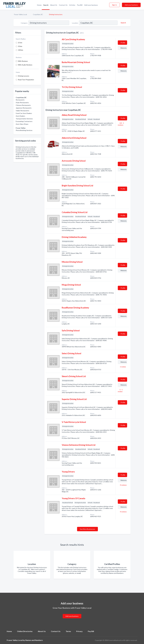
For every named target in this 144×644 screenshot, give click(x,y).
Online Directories (25, 631)
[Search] (123, 23)
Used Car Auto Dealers (24, 113)
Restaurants (20, 100)
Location (75, 23)
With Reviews (23, 61)
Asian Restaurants (22, 102)
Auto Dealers (20, 116)
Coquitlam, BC (38, 14)
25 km (20, 43)
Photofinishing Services (24, 130)
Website (124, 48)
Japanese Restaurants (24, 108)
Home (39, 5)
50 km (20, 46)
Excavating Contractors (24, 121)
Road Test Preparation (26, 80)
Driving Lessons (24, 76)
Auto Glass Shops (22, 124)
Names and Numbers (34, 640)
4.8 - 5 (121, 124)
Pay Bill (80, 5)
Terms (68, 631)
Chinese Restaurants (23, 105)
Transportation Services (24, 119)
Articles (72, 5)
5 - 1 (120, 391)
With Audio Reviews (25, 65)
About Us (54, 5)
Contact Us (63, 5)
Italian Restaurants (22, 111)
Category (24, 23)
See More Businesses (87, 529)
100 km (21, 50)
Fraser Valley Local (20, 14)
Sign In (114, 5)
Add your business (91, 5)
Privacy (79, 631)
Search (46, 5)
